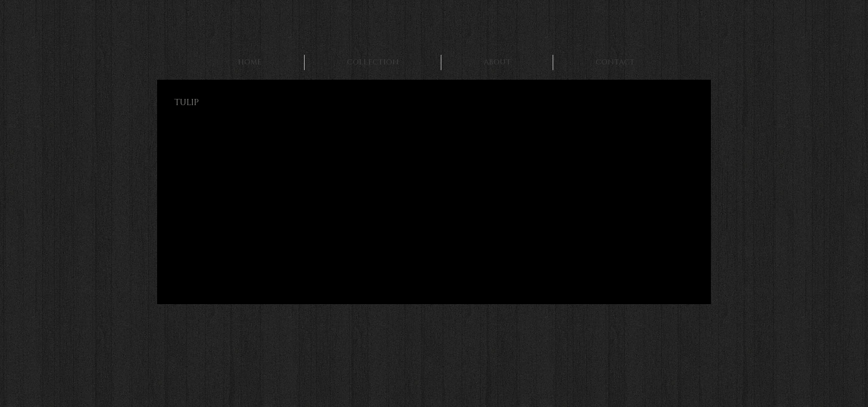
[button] (265, 224)
